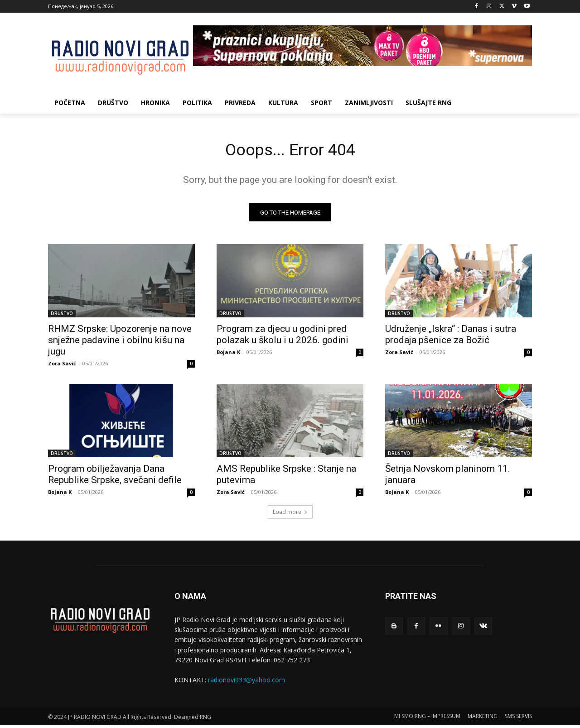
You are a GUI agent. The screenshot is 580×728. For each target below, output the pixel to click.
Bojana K (228, 355)
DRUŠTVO (62, 316)
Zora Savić (62, 366)
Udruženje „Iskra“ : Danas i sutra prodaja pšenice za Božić (451, 337)
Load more (290, 515)
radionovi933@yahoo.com (246, 682)
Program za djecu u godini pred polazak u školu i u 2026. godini (283, 337)
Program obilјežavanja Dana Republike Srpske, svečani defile (115, 477)
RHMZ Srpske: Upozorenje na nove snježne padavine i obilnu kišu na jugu (120, 343)
